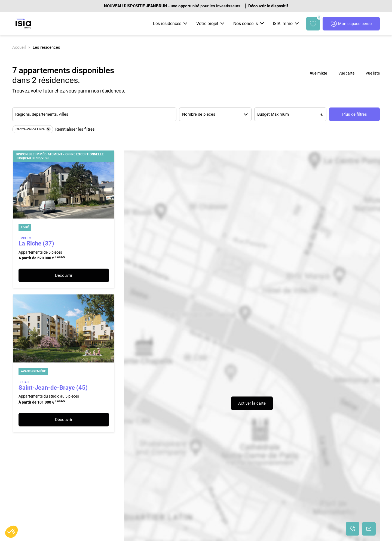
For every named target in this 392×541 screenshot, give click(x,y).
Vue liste (373, 73)
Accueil (19, 47)
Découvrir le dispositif (268, 6)
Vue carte (346, 73)
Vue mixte (318, 73)
